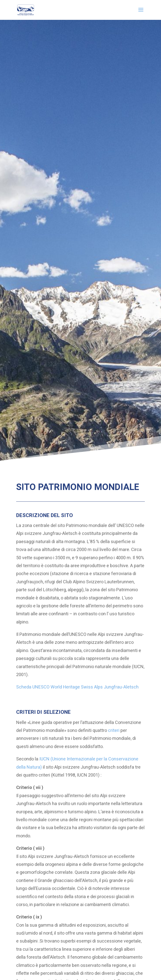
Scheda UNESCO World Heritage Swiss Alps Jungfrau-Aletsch (77, 687)
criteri (114, 731)
